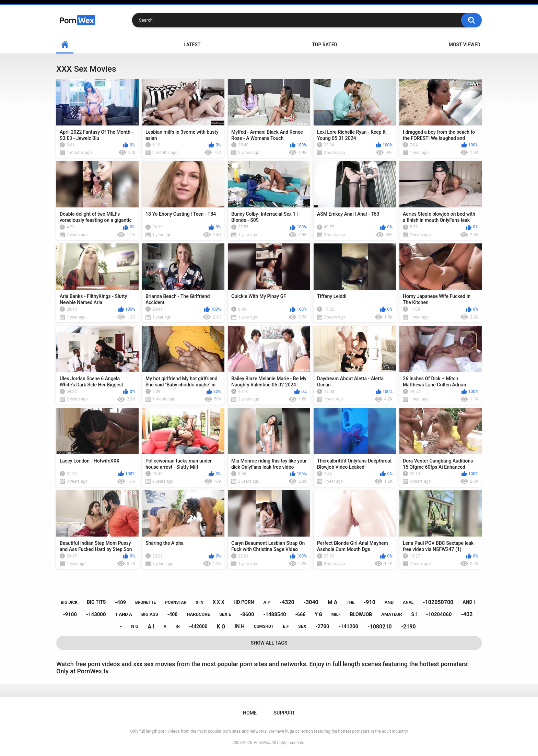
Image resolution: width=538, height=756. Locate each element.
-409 (120, 602)
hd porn (244, 602)
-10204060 (439, 614)
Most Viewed (465, 45)
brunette (145, 602)
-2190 (408, 627)
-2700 (322, 626)
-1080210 (380, 627)
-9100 (70, 614)
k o (221, 627)
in (178, 626)
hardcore (198, 614)
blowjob (361, 614)
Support (284, 713)
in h (240, 626)
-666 (301, 614)
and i (469, 602)
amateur (391, 614)
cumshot (264, 626)
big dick (69, 602)
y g (318, 614)
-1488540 (274, 614)
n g (135, 626)
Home (65, 45)
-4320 (287, 602)
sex (302, 626)
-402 (467, 614)
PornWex (262, 743)
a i (151, 627)
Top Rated (324, 45)
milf (336, 614)
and (389, 602)
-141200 (349, 626)
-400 (173, 614)
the (350, 602)
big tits (96, 602)
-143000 (96, 614)
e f (286, 626)
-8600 (247, 614)
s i (414, 614)
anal (408, 602)
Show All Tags (269, 643)
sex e (225, 614)
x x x (219, 602)
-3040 (311, 602)
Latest (192, 45)
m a (333, 602)
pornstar (176, 602)
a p (267, 602)
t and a (124, 614)
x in (200, 602)
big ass (150, 614)
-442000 (198, 626)
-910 (370, 602)
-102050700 (438, 602)
